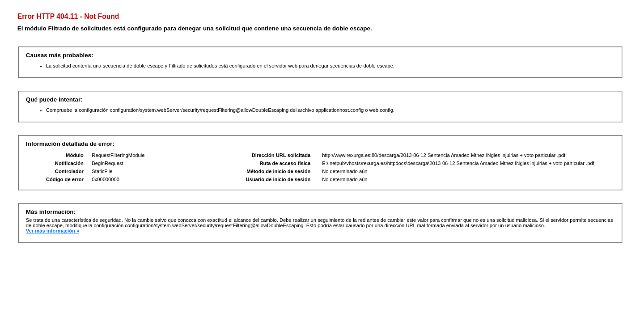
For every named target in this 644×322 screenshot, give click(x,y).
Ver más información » (53, 231)
